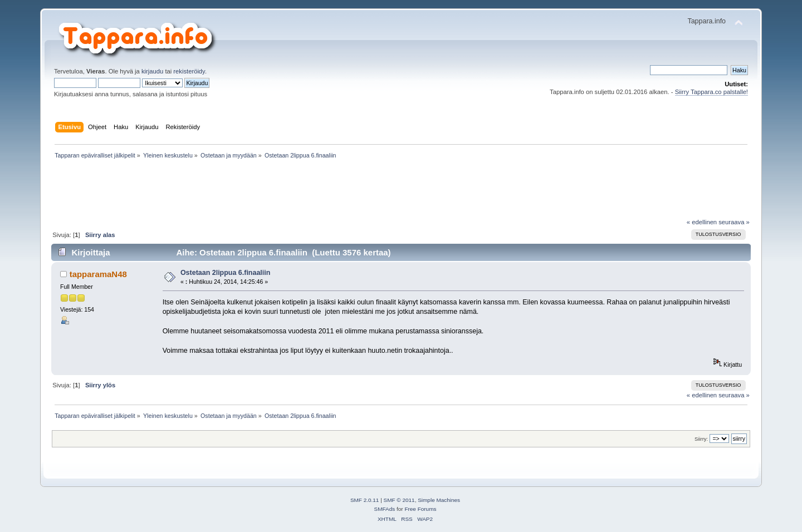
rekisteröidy (189, 71)
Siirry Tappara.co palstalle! (711, 92)
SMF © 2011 (399, 500)
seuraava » (734, 222)
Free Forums (420, 509)
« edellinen (702, 222)
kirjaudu (152, 71)
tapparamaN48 (98, 274)
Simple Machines (439, 500)
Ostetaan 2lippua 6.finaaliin (225, 273)
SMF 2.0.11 (365, 500)
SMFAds (385, 509)
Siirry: (701, 439)
